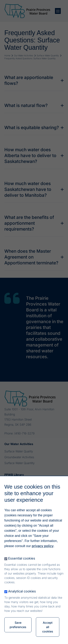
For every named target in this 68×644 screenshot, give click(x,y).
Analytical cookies (22, 593)
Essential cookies (22, 560)
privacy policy (43, 547)
